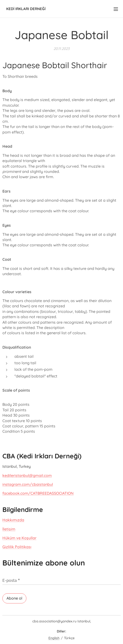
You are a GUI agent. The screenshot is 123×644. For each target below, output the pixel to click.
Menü (116, 9)
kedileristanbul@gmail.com (27, 475)
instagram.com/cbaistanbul (28, 484)
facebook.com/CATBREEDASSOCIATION (38, 493)
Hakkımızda (13, 520)
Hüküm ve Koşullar (19, 538)
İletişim (9, 529)
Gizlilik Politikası (17, 547)
